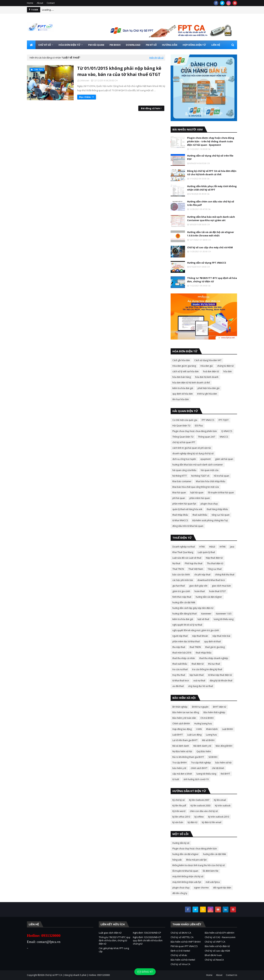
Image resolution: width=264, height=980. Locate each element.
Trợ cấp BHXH (180, 763)
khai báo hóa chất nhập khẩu (211, 481)
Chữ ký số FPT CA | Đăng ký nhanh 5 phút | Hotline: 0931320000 (77, 975)
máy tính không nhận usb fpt (187, 882)
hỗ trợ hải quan (222, 476)
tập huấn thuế (197, 675)
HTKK (202, 547)
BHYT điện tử (220, 707)
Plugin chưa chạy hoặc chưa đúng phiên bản (195, 431)
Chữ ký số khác (179, 955)
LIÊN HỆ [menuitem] (216, 45)
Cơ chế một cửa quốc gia (185, 420)
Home (30, 3)
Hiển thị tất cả (156, 58)
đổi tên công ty (180, 893)
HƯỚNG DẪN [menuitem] (170, 45)
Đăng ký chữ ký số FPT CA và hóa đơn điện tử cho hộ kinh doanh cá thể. (212, 173)
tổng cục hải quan (221, 515)
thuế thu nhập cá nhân (184, 658)
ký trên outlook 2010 (219, 817)
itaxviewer (206, 614)
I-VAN (199, 729)
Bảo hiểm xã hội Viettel (183, 960)
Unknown (84, 81)
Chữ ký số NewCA (214, 960)
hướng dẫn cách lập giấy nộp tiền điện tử (193, 608)
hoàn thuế (200, 591)
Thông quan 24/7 (207, 437)
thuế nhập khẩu (180, 515)
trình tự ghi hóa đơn (207, 394)
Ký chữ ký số (179, 800)
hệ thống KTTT (180, 476)
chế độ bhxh (218, 768)
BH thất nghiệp (180, 707)
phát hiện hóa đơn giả (209, 388)
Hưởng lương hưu (203, 724)
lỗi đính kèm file (211, 871)
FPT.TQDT (224, 420)
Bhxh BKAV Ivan (213, 955)
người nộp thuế (180, 636)
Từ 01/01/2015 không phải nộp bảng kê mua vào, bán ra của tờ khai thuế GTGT (119, 71)
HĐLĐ (212, 547)
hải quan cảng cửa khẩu (184, 470)
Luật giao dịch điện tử (110, 933)
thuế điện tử (198, 664)
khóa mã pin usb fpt (196, 860)
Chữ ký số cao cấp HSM (217, 951)
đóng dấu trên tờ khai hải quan (188, 526)
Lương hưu (211, 735)
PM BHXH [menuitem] (115, 45)
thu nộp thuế (179, 647)
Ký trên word (179, 811)
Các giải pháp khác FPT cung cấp (114, 950)
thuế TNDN (195, 647)
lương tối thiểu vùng (224, 619)
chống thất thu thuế (225, 575)
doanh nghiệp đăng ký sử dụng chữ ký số (193, 453)
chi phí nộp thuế (202, 575)
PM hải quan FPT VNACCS (184, 946)
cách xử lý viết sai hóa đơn (186, 371)
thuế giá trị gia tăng (215, 647)
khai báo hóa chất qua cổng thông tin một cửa (196, 487)
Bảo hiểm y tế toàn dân (184, 718)
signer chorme (201, 888)
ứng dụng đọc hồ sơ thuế (201, 686)
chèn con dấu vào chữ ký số (204, 811)
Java (232, 547)
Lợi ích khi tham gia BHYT (185, 740)
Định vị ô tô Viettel (180, 951)
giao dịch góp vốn (198, 586)
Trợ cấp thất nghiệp (201, 763)
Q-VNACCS (227, 431)
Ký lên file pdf (179, 806)
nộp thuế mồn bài (221, 636)
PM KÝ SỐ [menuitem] (151, 45)
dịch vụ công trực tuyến (184, 459)
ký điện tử (193, 822)
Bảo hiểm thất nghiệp (214, 712)
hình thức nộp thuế (182, 597)
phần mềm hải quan (200, 498)
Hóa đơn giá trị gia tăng (184, 366)
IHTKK (223, 547)
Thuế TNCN (178, 569)
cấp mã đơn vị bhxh (182, 774)
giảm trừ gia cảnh (181, 591)
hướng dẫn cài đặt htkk (184, 602)
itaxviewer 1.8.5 (224, 614)
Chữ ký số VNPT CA (215, 942)
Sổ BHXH (213, 757)
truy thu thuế (179, 675)
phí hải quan (179, 498)
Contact (51, 3)
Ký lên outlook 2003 (201, 806)
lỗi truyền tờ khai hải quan (221, 493)
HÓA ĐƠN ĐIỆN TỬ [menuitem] (70, 45)
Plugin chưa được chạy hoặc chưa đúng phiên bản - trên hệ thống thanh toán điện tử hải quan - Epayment (211, 141)
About (40, 3)
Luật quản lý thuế (206, 552)
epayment (206, 459)
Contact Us (231, 975)
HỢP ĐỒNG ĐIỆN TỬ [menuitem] (194, 45)
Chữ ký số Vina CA (180, 964)
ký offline (199, 817)
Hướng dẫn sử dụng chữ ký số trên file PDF (210, 157)
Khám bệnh (212, 729)
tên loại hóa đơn (181, 399)
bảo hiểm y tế (179, 768)
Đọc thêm (85, 97)
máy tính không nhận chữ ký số (188, 876)
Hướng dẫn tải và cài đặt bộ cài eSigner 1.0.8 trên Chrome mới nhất (211, 234)
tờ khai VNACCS (180, 520)
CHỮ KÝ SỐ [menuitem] (45, 45)
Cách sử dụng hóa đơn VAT (208, 360)
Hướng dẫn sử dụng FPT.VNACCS (207, 263)
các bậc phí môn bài (183, 580)
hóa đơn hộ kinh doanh (207, 377)
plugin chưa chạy (209, 504)
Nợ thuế (176, 563)
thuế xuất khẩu (200, 515)
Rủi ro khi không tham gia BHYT (188, 757)
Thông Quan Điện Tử (183, 437)
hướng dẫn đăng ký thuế (185, 614)
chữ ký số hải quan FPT (184, 442)
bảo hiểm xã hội (223, 763)
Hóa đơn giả (207, 366)
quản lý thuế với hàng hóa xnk (187, 509)
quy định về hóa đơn (183, 394)
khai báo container (182, 481)
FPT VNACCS (208, 420)
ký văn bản (178, 822)
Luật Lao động (194, 735)
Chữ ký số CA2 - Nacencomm (220, 937)
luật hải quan (197, 493)
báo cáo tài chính (181, 575)
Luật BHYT (178, 735)
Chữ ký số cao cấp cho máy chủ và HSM (210, 247)
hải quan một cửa (210, 470)
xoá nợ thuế (199, 681)
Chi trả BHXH (207, 718)
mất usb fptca (213, 882)
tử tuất (176, 779)
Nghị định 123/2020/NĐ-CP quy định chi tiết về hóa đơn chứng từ (148, 940)
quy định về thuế (212, 641)
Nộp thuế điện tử (214, 558)
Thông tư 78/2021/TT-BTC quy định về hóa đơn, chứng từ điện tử (212, 280)
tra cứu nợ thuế (180, 669)
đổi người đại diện (222, 888)
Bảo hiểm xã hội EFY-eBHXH (219, 933)
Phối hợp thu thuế (194, 563)
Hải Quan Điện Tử (181, 426)
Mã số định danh (181, 746)
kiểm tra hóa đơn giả (183, 388)
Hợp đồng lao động (182, 729)
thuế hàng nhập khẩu (217, 509)
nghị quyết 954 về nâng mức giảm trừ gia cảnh (196, 630)
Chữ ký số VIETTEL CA (182, 937)
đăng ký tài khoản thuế (221, 681)
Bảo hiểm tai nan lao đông (186, 712)
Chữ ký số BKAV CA (181, 933)
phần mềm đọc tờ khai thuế (186, 641)
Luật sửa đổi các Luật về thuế (187, 558)
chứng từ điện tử (225, 366)
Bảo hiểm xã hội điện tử (217, 946)
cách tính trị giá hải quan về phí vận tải (192, 448)
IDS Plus (199, 426)
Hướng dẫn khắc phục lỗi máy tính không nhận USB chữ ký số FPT (212, 188)
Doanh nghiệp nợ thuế (184, 547)
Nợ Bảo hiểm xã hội (182, 751)
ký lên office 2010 (181, 817)
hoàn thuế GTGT (217, 591)
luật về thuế (203, 619)
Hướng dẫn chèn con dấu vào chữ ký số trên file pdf (211, 203)
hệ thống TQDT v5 (200, 476)
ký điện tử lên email (212, 822)
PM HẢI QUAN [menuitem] (96, 45)
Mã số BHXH (208, 740)
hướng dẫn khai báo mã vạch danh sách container (198, 465)
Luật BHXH (228, 729)
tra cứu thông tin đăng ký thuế (207, 669)
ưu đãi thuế (178, 686)
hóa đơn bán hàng (182, 377)
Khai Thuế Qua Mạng (183, 552)
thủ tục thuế (214, 664)
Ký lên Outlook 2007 (199, 800)
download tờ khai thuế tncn (211, 580)
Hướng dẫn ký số (181, 843)
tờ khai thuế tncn (181, 681)
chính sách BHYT (199, 768)
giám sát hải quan (224, 459)
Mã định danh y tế (202, 746)
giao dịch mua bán (221, 586)
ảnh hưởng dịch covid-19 (196, 779)
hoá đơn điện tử (211, 371)
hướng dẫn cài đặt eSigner (209, 597)
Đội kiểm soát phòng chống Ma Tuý (210, 520)
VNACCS (224, 437)
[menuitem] (31, 45)
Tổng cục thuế (215, 569)
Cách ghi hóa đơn (181, 360)
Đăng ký (145, 972)
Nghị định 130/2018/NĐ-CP (147, 933)
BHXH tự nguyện (200, 707)
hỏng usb (177, 860)
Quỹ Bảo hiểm (204, 751)
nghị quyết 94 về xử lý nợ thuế (187, 625)
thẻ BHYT (225, 774)
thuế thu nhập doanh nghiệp (214, 658)
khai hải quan (179, 493)
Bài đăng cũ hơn (151, 108)
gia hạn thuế (179, 586)
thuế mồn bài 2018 (182, 653)
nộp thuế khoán (200, 636)
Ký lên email (220, 800)
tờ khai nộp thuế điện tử (220, 675)
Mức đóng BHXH (224, 746)
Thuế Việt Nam (196, 569)
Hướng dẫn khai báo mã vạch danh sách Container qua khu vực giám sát (211, 219)
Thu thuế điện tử (215, 563)
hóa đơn (228, 371)
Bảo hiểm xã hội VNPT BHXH (186, 942)
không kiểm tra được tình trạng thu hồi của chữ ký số (199, 865)
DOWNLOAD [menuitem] (133, 45)
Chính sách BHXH (181, 724)
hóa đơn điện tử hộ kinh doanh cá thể (191, 383)
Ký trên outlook (223, 806)
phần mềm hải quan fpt (184, 504)
